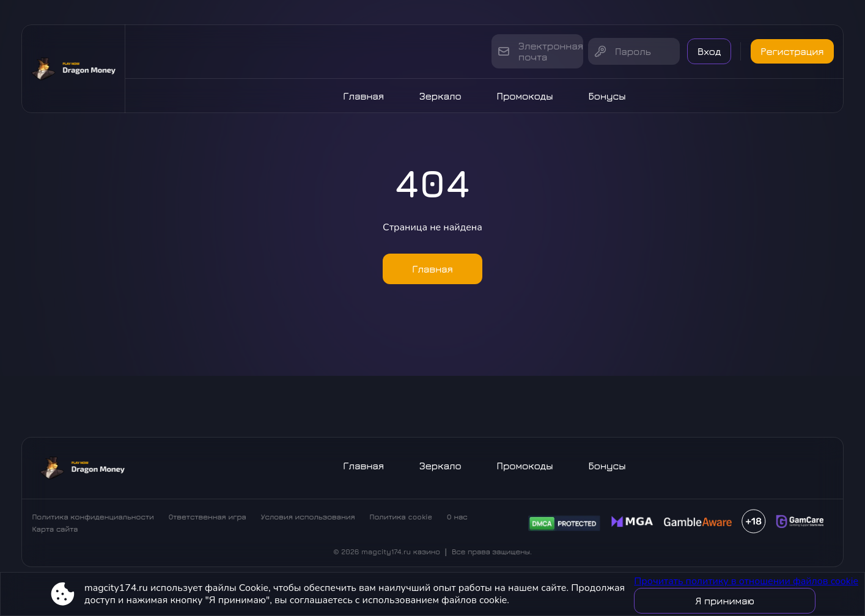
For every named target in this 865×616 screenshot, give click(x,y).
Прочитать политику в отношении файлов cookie (746, 581)
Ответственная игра (208, 517)
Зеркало (440, 96)
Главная (363, 96)
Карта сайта (55, 529)
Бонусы (607, 96)
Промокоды (525, 96)
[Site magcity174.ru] (73, 69)
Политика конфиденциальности (93, 517)
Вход (709, 51)
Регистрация (792, 51)
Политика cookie (401, 517)
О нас (457, 517)
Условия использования (308, 517)
